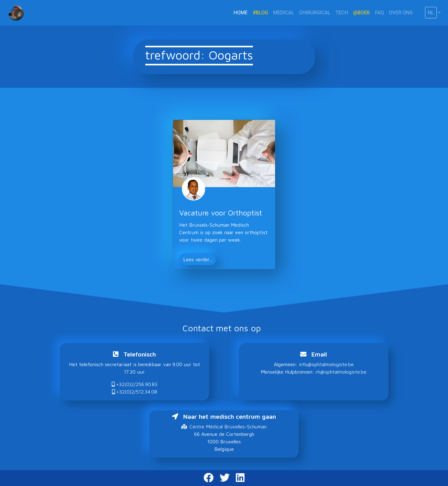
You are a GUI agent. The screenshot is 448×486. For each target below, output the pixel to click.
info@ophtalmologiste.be (326, 364)
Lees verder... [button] (198, 259)
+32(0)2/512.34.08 (135, 392)
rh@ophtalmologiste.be (341, 372)
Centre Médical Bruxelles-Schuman (224, 427)
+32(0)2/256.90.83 (135, 384)
